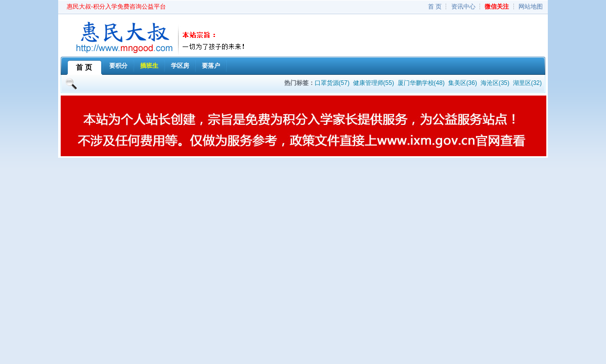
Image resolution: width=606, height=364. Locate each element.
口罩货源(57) (332, 83)
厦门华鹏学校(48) (421, 83)
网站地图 (531, 7)
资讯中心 (463, 7)
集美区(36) (463, 83)
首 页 (435, 7)
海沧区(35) (495, 83)
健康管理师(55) (374, 83)
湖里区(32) (527, 83)
